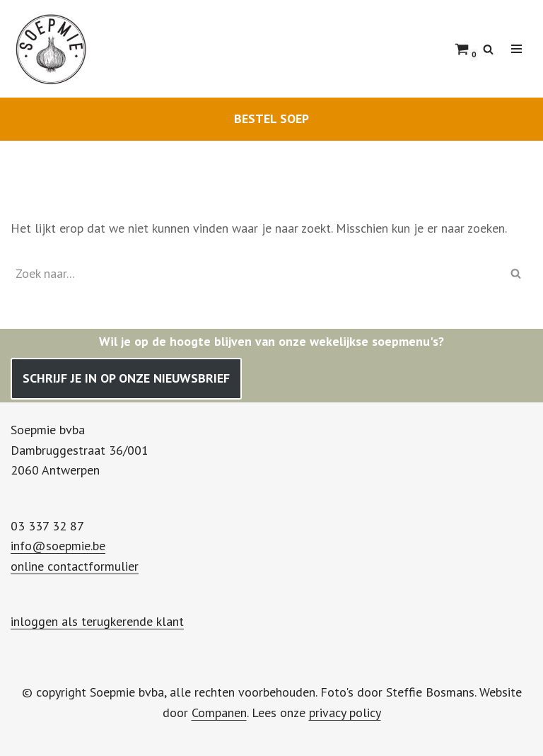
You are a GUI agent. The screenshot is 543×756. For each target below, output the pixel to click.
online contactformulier (75, 566)
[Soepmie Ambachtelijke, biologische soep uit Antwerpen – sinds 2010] (53, 49)
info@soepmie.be (58, 546)
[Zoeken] (488, 49)
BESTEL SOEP (271, 118)
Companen (219, 713)
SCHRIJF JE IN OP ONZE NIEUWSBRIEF (126, 378)
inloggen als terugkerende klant (97, 621)
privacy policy (345, 713)
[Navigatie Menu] (516, 49)
